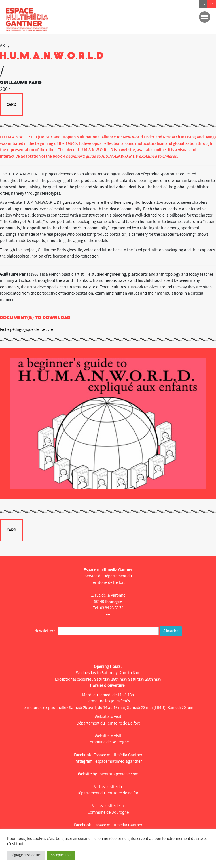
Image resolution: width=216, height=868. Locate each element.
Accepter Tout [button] (61, 855)
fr (203, 4)
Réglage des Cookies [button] (26, 855)
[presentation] (50, 648)
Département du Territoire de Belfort (108, 723)
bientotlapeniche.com (119, 774)
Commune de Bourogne (108, 742)
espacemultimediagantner (118, 761)
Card (11, 105)
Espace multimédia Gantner (118, 755)
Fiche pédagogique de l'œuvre (27, 330)
